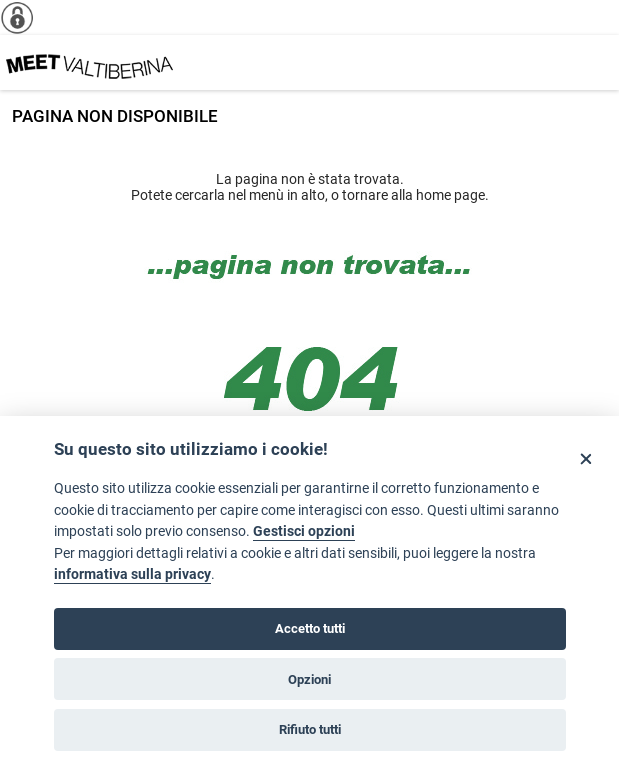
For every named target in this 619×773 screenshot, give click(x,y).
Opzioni (309, 679)
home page (450, 195)
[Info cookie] (25, 17)
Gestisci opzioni (304, 531)
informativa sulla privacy (132, 574)
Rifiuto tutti (310, 729)
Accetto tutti (310, 628)
